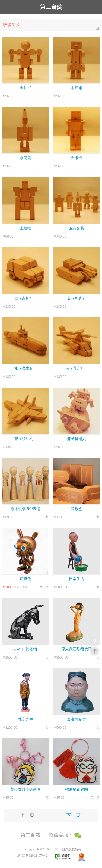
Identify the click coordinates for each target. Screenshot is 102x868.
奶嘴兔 (25, 579)
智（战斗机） (25, 439)
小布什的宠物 (25, 649)
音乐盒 (76, 509)
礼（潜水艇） (25, 368)
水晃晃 (25, 158)
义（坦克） (76, 298)
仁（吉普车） (25, 298)
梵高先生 (25, 719)
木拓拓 (76, 88)
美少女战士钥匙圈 (25, 789)
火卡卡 (76, 158)
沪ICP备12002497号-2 (32, 856)
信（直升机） (76, 368)
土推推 (25, 228)
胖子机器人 (76, 439)
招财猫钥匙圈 (76, 789)
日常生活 (76, 579)
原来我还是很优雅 (76, 649)
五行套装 (76, 228)
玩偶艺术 (52, 27)
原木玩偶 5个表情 (25, 509)
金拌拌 (25, 88)
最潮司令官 (76, 719)
